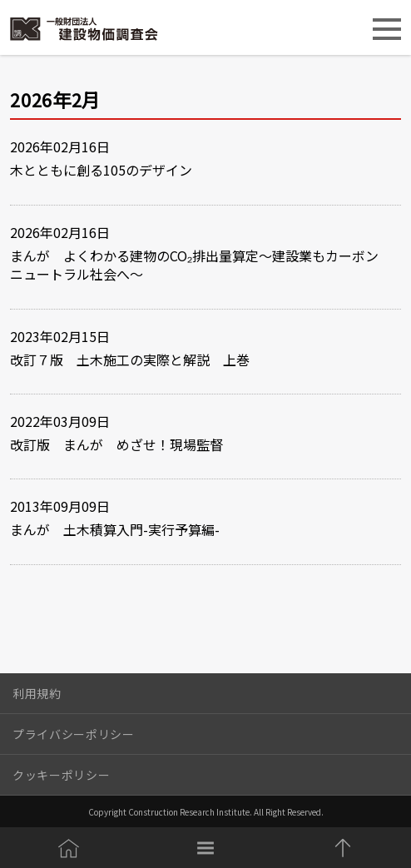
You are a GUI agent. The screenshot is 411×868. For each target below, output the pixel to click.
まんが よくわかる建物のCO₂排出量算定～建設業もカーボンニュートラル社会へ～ (194, 265)
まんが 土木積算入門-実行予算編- (115, 529)
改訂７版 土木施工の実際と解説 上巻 (130, 360)
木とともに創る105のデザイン (101, 170)
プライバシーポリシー (74, 734)
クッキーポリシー (61, 775)
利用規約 (37, 693)
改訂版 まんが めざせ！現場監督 (116, 444)
